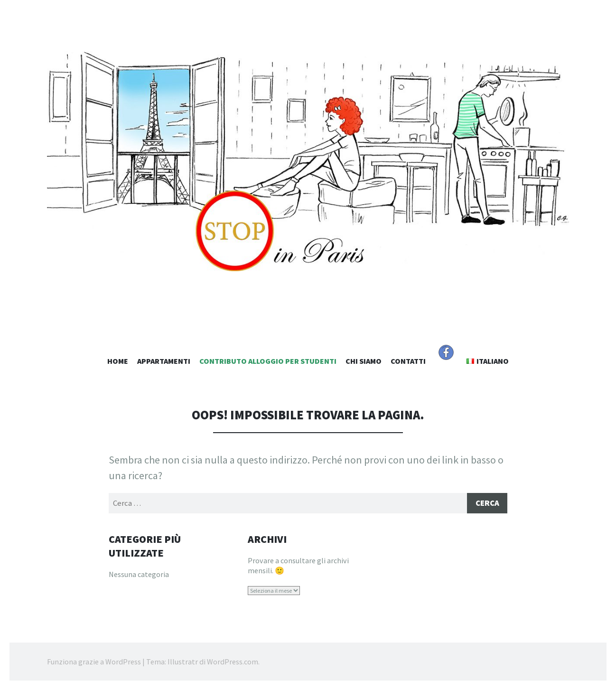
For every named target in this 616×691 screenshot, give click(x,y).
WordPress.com (233, 663)
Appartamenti (164, 361)
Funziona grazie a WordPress (94, 663)
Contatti (408, 361)
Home (118, 361)
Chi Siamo (364, 361)
